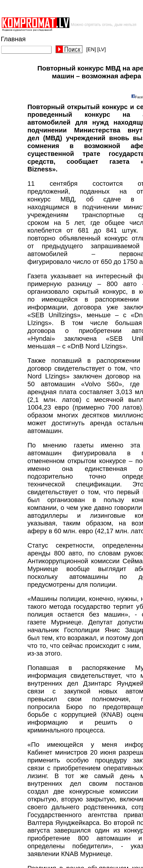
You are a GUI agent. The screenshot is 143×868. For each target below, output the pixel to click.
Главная (13, 39)
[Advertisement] (60, 8)
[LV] (101, 49)
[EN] (91, 49)
